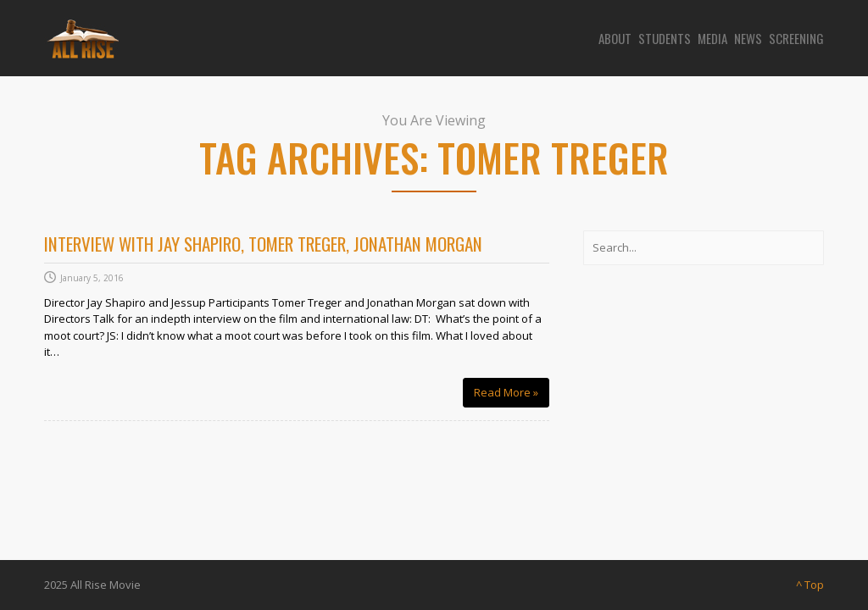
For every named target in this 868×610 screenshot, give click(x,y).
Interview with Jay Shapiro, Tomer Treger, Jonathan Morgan (263, 244)
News (748, 38)
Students (665, 38)
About (615, 38)
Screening (796, 38)
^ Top (810, 585)
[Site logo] (81, 38)
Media (712, 38)
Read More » (512, 392)
